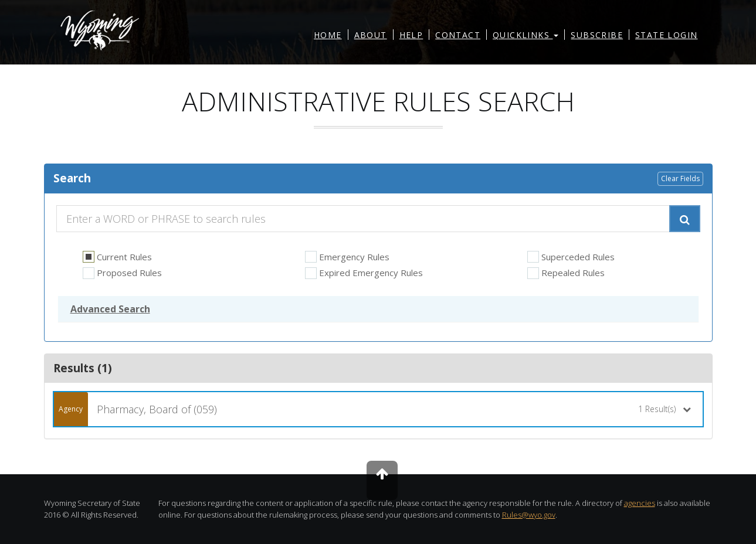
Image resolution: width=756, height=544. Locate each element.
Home (328, 35)
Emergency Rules (347, 257)
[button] (110, 309)
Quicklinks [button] (526, 35)
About (371, 35)
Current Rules (117, 257)
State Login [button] (666, 35)
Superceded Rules (571, 257)
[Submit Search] (685, 219)
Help (411, 35)
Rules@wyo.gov (529, 515)
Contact (458, 35)
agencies (640, 503)
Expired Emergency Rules (364, 273)
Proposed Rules (122, 273)
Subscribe (597, 35)
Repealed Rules (566, 273)
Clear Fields (680, 178)
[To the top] (382, 480)
